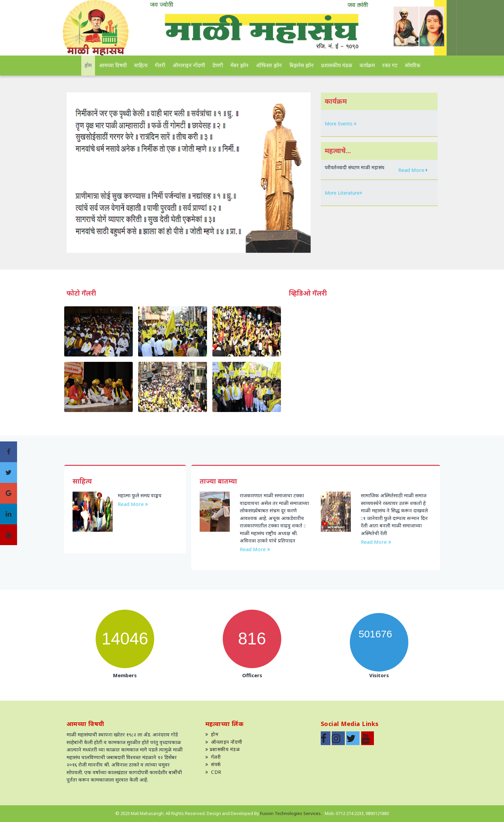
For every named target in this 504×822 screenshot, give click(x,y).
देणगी (218, 65)
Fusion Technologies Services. (291, 813)
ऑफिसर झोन (269, 65)
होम (88, 65)
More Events (341, 124)
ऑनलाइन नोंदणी (189, 65)
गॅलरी (160, 65)
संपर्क (213, 764)
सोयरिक (413, 65)
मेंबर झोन (239, 65)
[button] (85, 173)
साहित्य (141, 65)
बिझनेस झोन (301, 65)
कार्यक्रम (367, 65)
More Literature (343, 193)
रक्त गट (390, 65)
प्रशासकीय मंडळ (337, 65)
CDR (213, 772)
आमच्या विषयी (113, 65)
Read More (413, 170)
